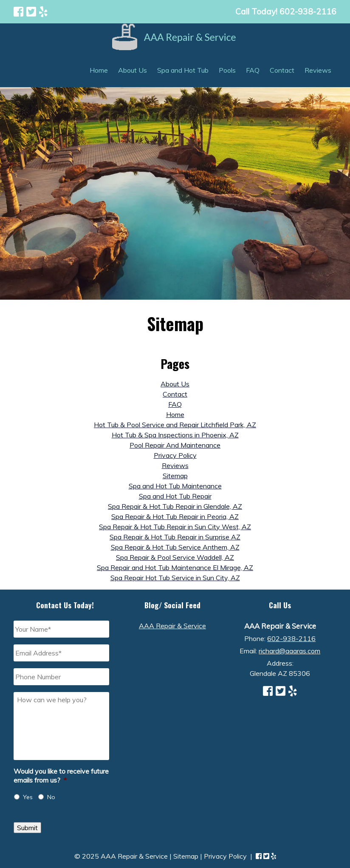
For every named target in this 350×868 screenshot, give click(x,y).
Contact (282, 70)
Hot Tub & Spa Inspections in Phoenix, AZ (175, 435)
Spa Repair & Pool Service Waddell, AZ (175, 557)
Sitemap (175, 476)
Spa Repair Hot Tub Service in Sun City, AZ (175, 578)
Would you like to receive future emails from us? (61, 776)
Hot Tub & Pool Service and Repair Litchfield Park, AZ (175, 425)
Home (99, 70)
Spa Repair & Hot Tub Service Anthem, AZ (175, 547)
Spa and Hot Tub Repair (175, 496)
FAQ (253, 70)
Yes (28, 797)
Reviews (318, 70)
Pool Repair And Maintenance (175, 445)
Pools (227, 70)
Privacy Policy (175, 455)
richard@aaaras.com (289, 651)
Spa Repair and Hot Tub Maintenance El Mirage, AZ (175, 567)
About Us (133, 70)
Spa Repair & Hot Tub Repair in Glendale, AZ (175, 506)
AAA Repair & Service (172, 626)
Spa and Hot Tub (183, 70)
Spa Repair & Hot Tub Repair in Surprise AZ (175, 537)
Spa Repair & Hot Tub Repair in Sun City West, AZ (175, 527)
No (51, 797)
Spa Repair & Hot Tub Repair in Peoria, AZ (175, 516)
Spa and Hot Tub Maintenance (175, 486)
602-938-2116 (291, 638)
